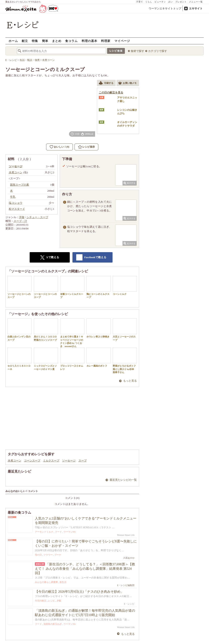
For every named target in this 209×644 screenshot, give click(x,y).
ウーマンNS (70, 532)
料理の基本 (89, 41)
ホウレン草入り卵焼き (99, 328)
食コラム (71, 41)
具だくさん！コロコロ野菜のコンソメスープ (46, 330)
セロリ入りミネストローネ (20, 359)
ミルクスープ (51, 461)
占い (171, 2)
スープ (83, 461)
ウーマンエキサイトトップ (165, 8)
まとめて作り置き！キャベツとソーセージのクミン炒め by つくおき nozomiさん (72, 333)
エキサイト (196, 8)
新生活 (63, 582)
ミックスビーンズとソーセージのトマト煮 (46, 359)
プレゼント (181, 2)
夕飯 (59, 601)
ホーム (13, 41)
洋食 (22, 217)
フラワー (48, 555)
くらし (149, 2)
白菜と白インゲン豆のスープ (20, 330)
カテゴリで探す (158, 51)
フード (58, 532)
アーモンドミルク (44, 532)
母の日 (38, 555)
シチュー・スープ (37, 217)
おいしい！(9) (62, 147)
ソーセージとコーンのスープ (20, 287)
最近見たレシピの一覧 (123, 480)
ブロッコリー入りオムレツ (72, 359)
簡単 (45, 41)
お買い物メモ (127, 83)
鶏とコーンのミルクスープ (99, 287)
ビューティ (160, 2)
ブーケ (58, 555)
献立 (25, 41)
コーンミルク (125, 286)
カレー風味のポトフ (99, 357)
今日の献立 (41, 601)
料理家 (106, 41)
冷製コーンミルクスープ (72, 287)
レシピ (51, 601)
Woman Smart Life (126, 535)
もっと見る (130, 381)
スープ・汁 (20, 221)
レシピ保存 (89, 147)
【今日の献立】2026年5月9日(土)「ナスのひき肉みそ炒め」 (79, 592)
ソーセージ (69, 461)
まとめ (57, 41)
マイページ (122, 41)
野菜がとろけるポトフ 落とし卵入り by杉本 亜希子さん (125, 361)
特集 (35, 41)
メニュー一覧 (196, 2)
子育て (140, 2)
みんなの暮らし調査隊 (46, 582)
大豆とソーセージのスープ (125, 330)
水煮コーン (15, 461)
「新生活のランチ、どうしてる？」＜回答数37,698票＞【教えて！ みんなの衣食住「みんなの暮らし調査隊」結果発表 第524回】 (85, 569)
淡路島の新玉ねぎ (53, 624)
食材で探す (137, 51)
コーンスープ (32, 461)
